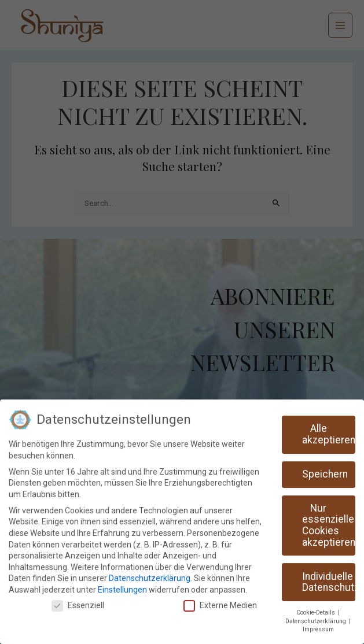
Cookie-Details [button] (317, 608)
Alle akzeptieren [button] (329, 430)
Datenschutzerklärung (150, 574)
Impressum (318, 625)
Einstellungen (122, 586)
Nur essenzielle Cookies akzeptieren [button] (329, 521)
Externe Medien (220, 602)
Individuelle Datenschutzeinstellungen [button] (329, 578)
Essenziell (78, 602)
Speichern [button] (325, 470)
